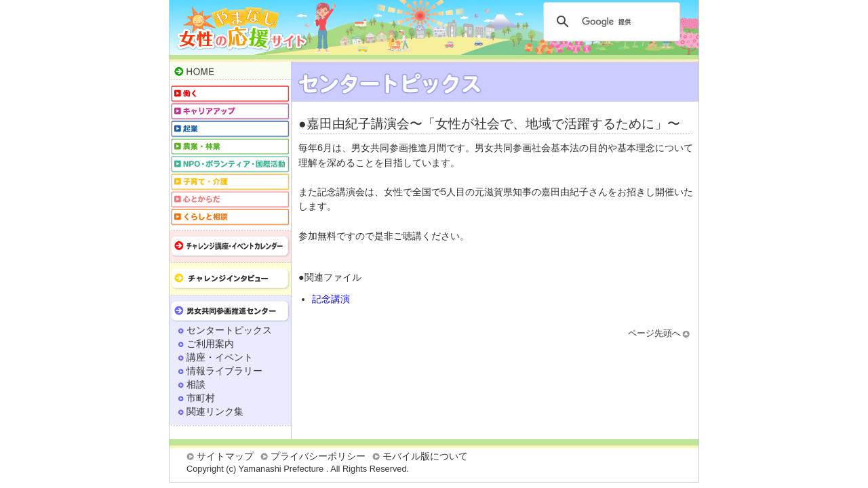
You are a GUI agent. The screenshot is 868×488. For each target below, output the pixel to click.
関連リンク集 (215, 411)
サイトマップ (225, 456)
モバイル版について (425, 456)
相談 (196, 384)
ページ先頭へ (654, 333)
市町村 (201, 398)
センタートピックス (229, 330)
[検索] (610, 22)
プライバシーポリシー (318, 456)
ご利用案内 (210, 344)
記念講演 (331, 299)
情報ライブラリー (224, 371)
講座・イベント (220, 357)
